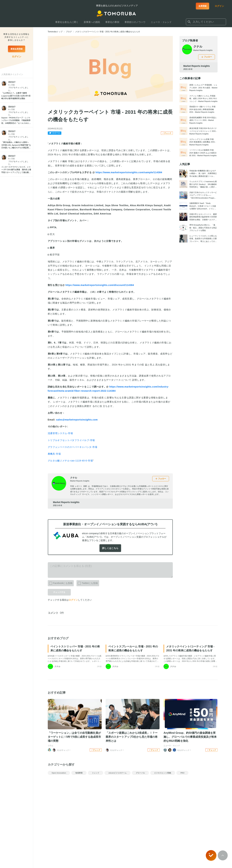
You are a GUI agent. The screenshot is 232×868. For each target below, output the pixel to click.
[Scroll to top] (223, 855)
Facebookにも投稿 (60, 582)
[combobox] (206, 22)
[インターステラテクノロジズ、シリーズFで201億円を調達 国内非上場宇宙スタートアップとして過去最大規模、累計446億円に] (17, 170)
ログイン (73, 600)
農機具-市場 (54, 454)
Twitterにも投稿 (87, 582)
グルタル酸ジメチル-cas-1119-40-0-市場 (70, 461)
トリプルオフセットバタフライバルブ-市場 (71, 440)
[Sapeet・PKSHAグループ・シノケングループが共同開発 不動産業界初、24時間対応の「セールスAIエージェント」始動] (17, 120)
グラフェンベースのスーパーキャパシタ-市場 (73, 447)
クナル (74, 478)
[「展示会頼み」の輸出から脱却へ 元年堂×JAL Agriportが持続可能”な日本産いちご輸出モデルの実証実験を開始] (17, 145)
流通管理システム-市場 (60, 433)
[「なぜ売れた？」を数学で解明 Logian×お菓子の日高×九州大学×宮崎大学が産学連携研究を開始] (17, 96)
